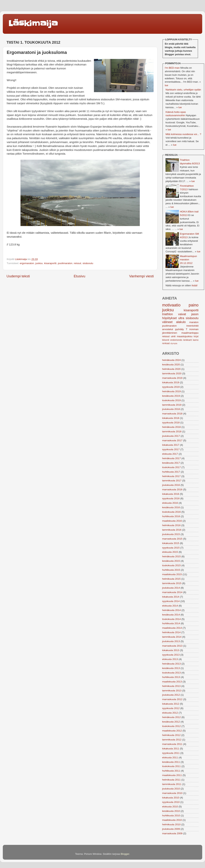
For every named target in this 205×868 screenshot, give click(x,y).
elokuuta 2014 (170, 606)
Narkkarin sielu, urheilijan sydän (183, 90)
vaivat (182, 314)
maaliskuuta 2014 (172, 628)
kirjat (196, 336)
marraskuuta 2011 (172, 744)
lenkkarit (188, 340)
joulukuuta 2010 (171, 789)
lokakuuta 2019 (171, 382)
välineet (167, 322)
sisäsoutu (88, 263)
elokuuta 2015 (170, 552)
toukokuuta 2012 (171, 726)
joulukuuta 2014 (171, 588)
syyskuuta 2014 (171, 601)
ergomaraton (27, 263)
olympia (174, 343)
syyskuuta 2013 (171, 655)
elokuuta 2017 (170, 454)
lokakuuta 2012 (171, 704)
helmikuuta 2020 (171, 369)
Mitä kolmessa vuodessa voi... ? (183, 134)
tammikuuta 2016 (172, 530)
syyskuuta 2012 (171, 708)
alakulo (181, 322)
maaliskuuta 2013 (172, 682)
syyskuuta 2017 (171, 449)
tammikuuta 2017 (172, 481)
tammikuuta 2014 (172, 637)
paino (194, 305)
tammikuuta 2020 (172, 373)
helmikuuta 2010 (171, 824)
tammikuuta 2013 (172, 691)
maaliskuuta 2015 (172, 574)
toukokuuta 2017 (171, 467)
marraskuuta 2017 (172, 440)
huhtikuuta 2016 (171, 516)
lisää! (195, 285)
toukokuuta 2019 (171, 400)
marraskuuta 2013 (172, 646)
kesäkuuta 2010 (171, 811)
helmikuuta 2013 (171, 686)
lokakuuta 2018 (171, 418)
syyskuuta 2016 (171, 498)
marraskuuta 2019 (172, 378)
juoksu (39, 263)
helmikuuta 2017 (171, 476)
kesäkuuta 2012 (171, 722)
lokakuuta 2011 (171, 749)
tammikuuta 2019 (172, 405)
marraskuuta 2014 (172, 592)
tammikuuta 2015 (172, 583)
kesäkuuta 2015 (171, 561)
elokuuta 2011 (170, 757)
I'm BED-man (172, 68)
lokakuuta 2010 (171, 798)
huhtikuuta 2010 (171, 815)
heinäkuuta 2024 (171, 360)
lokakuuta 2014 (171, 597)
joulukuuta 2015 (171, 534)
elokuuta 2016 (170, 503)
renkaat (166, 343)
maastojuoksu (185, 336)
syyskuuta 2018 (171, 423)
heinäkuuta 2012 (171, 717)
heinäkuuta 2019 (171, 391)
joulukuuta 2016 (171, 485)
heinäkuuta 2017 (171, 458)
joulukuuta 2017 (171, 436)
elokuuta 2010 (170, 807)
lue (166, 85)
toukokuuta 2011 (171, 766)
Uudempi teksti (18, 276)
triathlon (168, 314)
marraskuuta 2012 (172, 699)
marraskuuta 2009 (172, 833)
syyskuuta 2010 (171, 802)
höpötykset (169, 318)
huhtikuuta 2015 (171, 570)
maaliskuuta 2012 (172, 731)
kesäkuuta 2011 (171, 762)
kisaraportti (50, 263)
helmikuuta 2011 (171, 780)
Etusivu (80, 276)
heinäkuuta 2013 (171, 664)
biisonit (166, 340)
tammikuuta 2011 (172, 784)
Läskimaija (33, 23)
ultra (181, 318)
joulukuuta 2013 (171, 641)
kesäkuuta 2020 (171, 365)
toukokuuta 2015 (171, 565)
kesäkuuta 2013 (171, 668)
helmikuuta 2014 (171, 632)
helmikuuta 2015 (171, 579)
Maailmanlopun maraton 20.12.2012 (188, 260)
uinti (173, 336)
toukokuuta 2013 (171, 673)
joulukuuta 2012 (171, 695)
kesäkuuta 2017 (171, 463)
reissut (78, 263)
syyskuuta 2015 (171, 548)
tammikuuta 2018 (172, 431)
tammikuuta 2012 (172, 740)
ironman (194, 329)
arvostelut (168, 329)
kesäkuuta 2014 (171, 615)
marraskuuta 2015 (172, 539)
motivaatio (171, 305)
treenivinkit (192, 326)
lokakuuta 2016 (171, 494)
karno (196, 340)
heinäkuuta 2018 (171, 427)
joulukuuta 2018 (171, 409)
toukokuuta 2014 (171, 619)
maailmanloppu (190, 333)
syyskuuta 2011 (171, 753)
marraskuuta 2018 (172, 414)
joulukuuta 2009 (171, 829)
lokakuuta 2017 (171, 445)
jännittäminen (170, 333)
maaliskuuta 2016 (172, 521)
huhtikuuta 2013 (171, 677)
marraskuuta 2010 (172, 793)
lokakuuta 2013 (171, 650)
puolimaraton (65, 263)
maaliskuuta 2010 (172, 820)
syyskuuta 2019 (171, 387)
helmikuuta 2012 (171, 735)
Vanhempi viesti (141, 276)
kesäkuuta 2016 (171, 507)
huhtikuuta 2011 (171, 771)
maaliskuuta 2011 (172, 775)
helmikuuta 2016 (171, 525)
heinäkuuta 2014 (171, 610)
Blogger (125, 854)
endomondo (176, 340)
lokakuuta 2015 (171, 543)
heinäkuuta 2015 (171, 556)
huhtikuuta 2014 (171, 623)
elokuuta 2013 (170, 659)
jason (195, 314)
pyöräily (180, 329)
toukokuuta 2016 (171, 512)
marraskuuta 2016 (172, 489)
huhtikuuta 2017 (171, 472)
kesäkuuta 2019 (171, 396)
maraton (194, 322)
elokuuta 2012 (170, 713)
